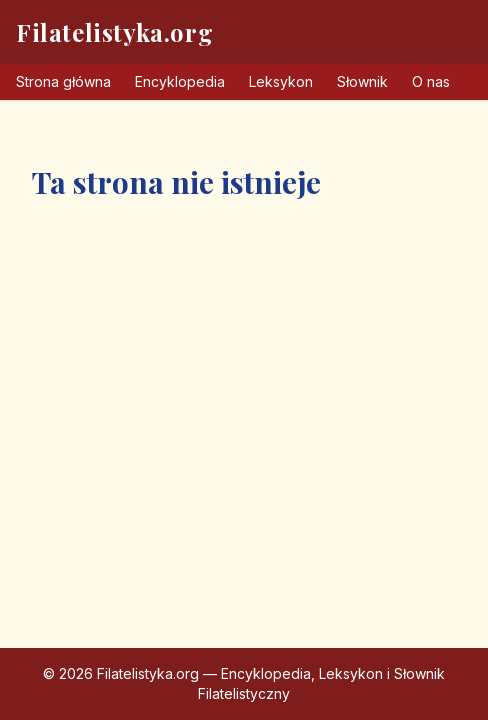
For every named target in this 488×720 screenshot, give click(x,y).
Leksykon (281, 81)
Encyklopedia (180, 81)
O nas (431, 81)
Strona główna (63, 81)
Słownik (362, 81)
